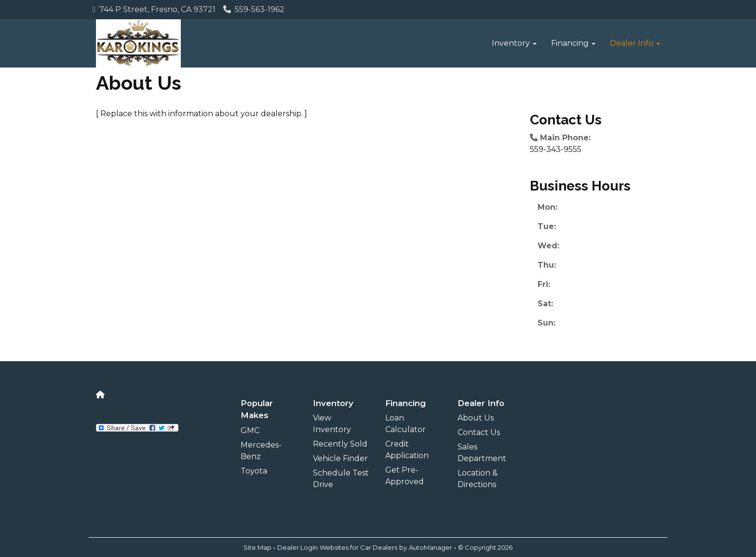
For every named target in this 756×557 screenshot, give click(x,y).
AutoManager (431, 547)
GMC (250, 430)
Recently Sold (340, 444)
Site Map (257, 547)
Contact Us (479, 432)
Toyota (254, 471)
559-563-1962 (254, 9)
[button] (514, 43)
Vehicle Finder (340, 458)
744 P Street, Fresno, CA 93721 (154, 9)
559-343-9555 (556, 149)
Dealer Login (297, 547)
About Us (476, 418)
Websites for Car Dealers (358, 547)
